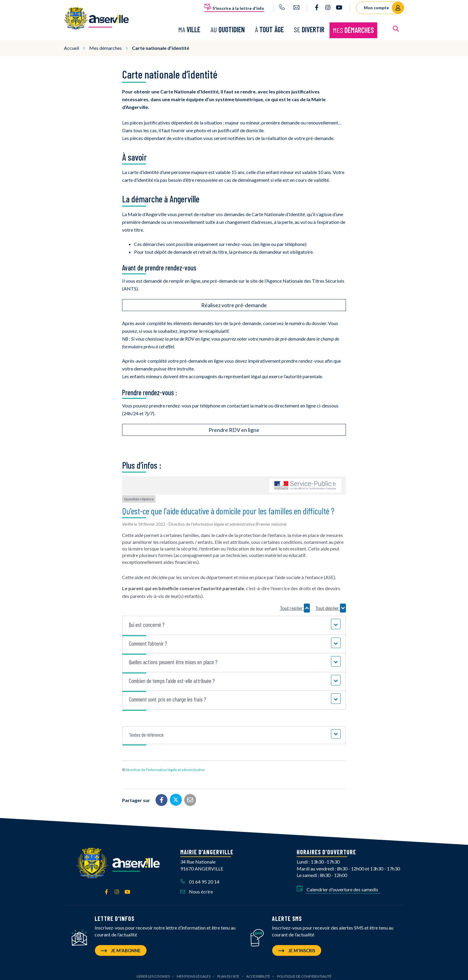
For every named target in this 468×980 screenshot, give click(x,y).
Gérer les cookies (153, 973)
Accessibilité (258, 973)
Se (309, 28)
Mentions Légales (194, 973)
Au (228, 28)
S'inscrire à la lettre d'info (234, 7)
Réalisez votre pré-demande (234, 302)
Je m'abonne (121, 947)
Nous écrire (197, 888)
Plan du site (228, 973)
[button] (234, 622)
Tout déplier (331, 604)
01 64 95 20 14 (200, 878)
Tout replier (295, 604)
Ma (189, 28)
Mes (353, 28)
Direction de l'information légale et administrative (165, 766)
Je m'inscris (297, 947)
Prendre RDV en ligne (234, 426)
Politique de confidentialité (304, 973)
